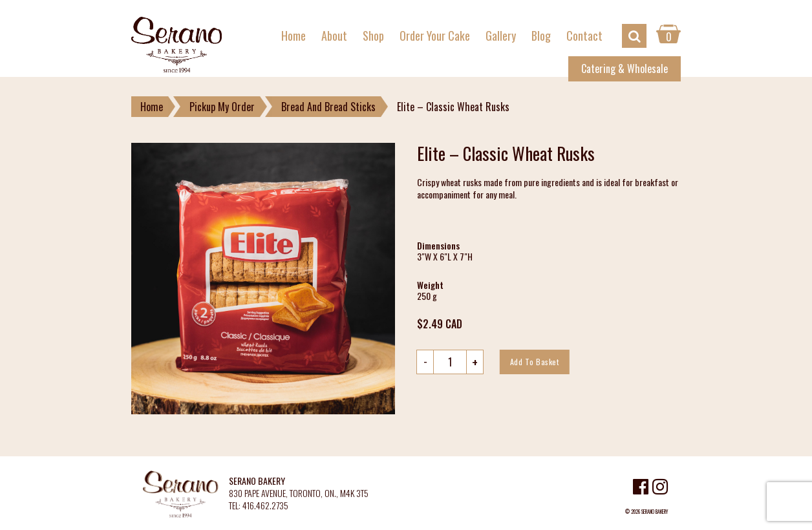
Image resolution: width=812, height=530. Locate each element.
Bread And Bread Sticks (328, 107)
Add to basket (535, 362)
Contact (584, 36)
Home (294, 36)
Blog (541, 36)
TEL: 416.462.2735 (259, 506)
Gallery (501, 36)
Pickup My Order (222, 107)
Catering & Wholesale (625, 69)
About (334, 36)
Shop (373, 36)
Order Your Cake (435, 36)
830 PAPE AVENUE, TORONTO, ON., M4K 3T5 (299, 493)
